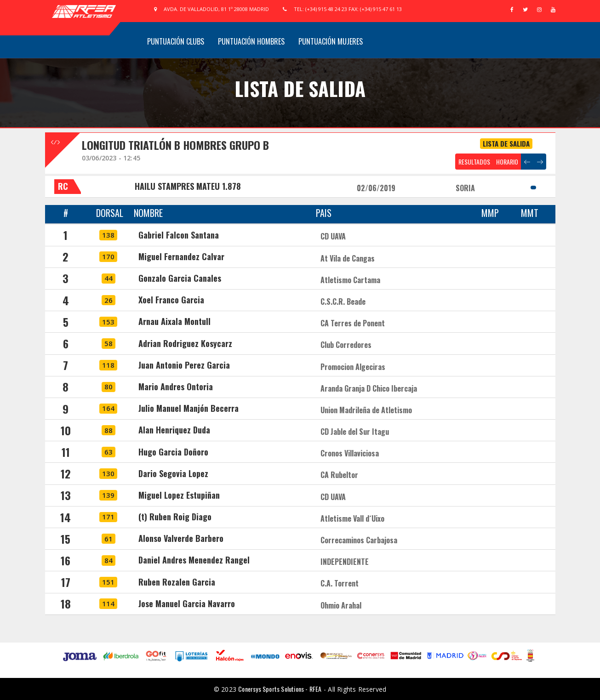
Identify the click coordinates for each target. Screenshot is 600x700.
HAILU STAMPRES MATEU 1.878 (188, 186)
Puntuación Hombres (251, 41)
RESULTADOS (474, 162)
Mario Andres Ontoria (176, 387)
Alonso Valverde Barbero (181, 538)
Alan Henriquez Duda (174, 430)
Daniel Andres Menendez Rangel (194, 560)
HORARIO (507, 162)
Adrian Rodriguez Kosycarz (185, 343)
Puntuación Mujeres (331, 41)
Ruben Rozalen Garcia (177, 582)
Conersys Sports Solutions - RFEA (280, 689)
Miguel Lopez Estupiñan (179, 495)
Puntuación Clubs (176, 41)
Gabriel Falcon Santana (179, 235)
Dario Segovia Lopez (173, 473)
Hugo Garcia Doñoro (173, 452)
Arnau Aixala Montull (174, 321)
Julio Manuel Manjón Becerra (189, 408)
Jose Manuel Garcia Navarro (187, 603)
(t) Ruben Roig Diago (175, 517)
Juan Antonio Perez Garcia (184, 365)
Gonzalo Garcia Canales (180, 278)
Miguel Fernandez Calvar (181, 256)
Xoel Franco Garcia (171, 300)
